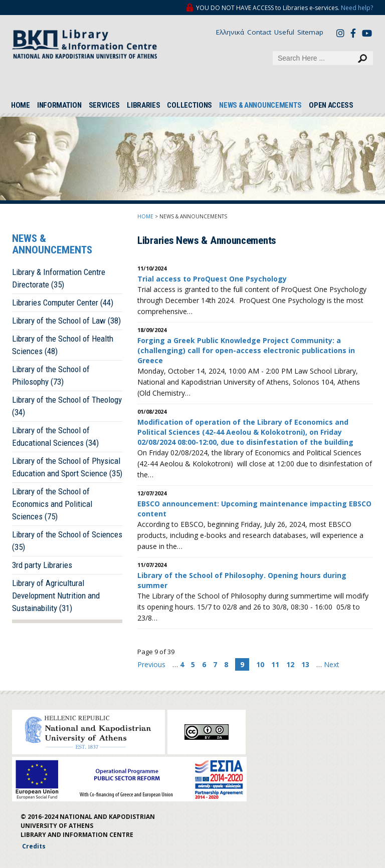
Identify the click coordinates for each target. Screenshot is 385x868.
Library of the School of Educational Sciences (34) (55, 437)
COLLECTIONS (189, 105)
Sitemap (310, 32)
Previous (152, 664)
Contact (259, 32)
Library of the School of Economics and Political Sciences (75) (52, 504)
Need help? (357, 8)
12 (290, 664)
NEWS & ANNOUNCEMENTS (260, 105)
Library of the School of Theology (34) (67, 406)
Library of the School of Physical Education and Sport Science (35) (67, 467)
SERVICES (105, 105)
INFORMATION (59, 105)
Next (332, 664)
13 (305, 664)
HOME (21, 105)
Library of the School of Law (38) (66, 321)
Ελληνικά (230, 32)
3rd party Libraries (42, 565)
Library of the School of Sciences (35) (67, 541)
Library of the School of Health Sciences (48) (63, 345)
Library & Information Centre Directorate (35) (59, 278)
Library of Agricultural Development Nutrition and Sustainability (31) (56, 596)
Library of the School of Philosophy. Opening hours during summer (242, 580)
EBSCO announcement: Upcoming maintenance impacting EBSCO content (254, 509)
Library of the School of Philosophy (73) (51, 375)
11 (275, 664)
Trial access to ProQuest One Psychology (212, 279)
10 (260, 664)
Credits (34, 846)
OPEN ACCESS (331, 105)
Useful (284, 32)
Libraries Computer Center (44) (63, 303)
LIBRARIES (143, 105)
